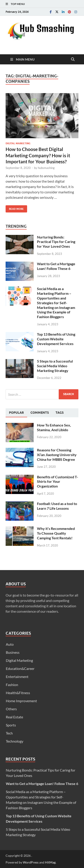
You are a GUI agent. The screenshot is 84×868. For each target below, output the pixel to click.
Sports (11, 725)
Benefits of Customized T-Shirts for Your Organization (58, 482)
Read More (15, 208)
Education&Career (20, 668)
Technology (15, 741)
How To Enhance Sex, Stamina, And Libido (54, 427)
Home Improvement (21, 701)
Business (13, 652)
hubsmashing (46, 168)
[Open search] (73, 59)
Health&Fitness (18, 693)
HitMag (50, 862)
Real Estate (14, 717)
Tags (60, 413)
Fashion (12, 685)
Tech (9, 733)
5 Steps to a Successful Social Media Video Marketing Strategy (55, 366)
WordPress (31, 862)
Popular (16, 413)
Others (11, 709)
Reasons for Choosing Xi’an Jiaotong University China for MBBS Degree (57, 455)
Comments (40, 413)
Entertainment (17, 677)
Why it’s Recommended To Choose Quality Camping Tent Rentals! (56, 533)
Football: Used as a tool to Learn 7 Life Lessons (57, 506)
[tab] (16, 413)
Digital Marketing (18, 143)
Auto (10, 644)
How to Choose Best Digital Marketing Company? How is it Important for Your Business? (38, 155)
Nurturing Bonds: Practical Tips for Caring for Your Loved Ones (56, 242)
